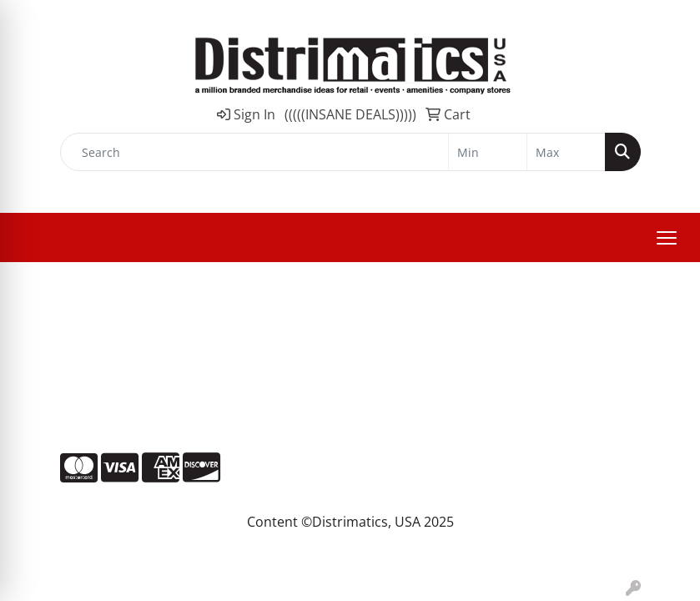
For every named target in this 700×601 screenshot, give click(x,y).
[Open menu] (667, 238)
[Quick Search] (254, 152)
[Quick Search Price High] (566, 152)
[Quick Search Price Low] (488, 152)
